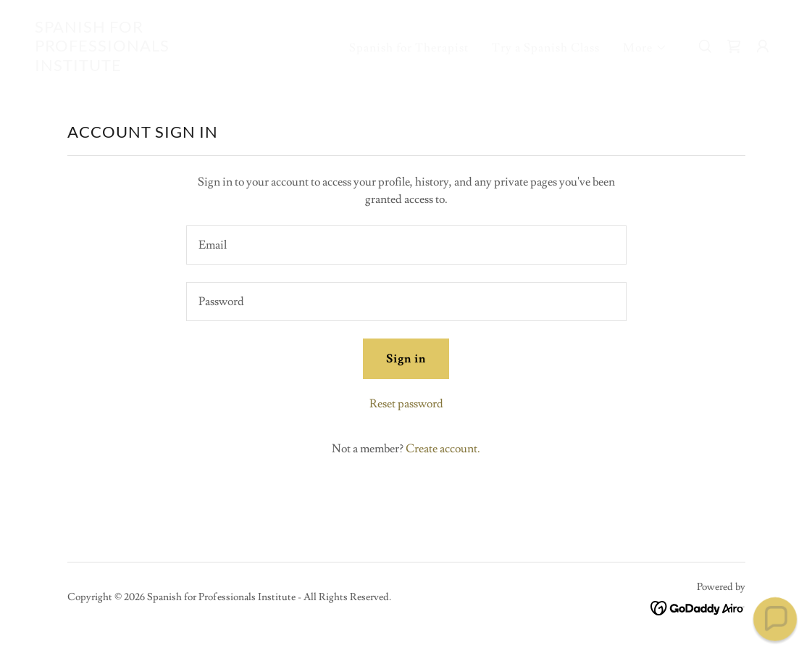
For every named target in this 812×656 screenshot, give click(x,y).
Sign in (406, 359)
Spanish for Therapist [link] (409, 48)
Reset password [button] (406, 404)
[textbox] (406, 245)
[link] (139, 67)
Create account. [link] (443, 449)
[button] (645, 48)
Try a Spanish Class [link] (546, 48)
